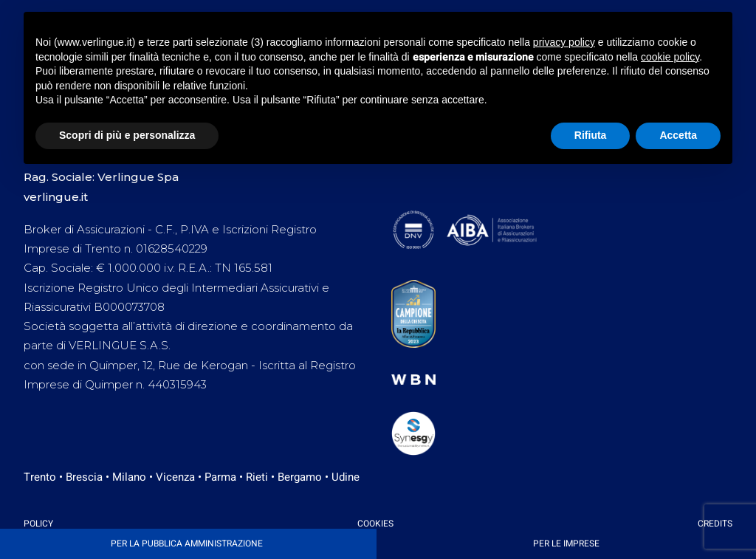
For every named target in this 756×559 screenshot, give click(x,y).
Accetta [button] (678, 135)
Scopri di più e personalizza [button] (127, 135)
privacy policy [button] (564, 42)
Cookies (375, 524)
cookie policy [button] (670, 57)
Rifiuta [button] (591, 135)
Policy (38, 524)
